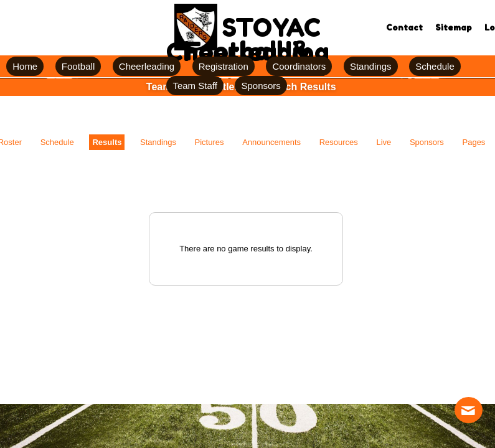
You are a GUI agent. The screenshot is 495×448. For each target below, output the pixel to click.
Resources (339, 142)
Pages (474, 142)
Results (107, 142)
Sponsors (427, 142)
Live (384, 142)
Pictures (210, 142)
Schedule (57, 142)
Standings (158, 142)
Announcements (271, 142)
